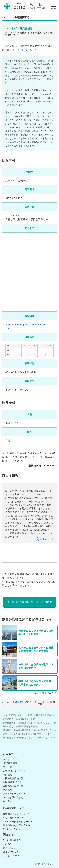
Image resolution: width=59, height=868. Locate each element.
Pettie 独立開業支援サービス (18, 822)
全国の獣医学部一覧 (13, 786)
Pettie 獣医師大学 (12, 840)
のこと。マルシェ (12, 855)
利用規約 (8, 790)
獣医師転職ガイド (12, 782)
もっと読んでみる (44, 693)
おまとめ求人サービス (14, 818)
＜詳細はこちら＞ (27, 50)
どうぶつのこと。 (12, 852)
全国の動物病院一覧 (13, 778)
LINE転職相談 (10, 763)
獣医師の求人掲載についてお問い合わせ (30, 602)
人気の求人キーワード (14, 771)
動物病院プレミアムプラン (17, 814)
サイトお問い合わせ (13, 797)
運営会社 (8, 801)
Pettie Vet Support (13, 829)
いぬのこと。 (10, 844)
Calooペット (47, 539)
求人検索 (31, 6)
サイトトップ (10, 759)
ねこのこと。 (10, 848)
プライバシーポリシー (14, 794)
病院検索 (41, 6)
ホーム (6, 702)
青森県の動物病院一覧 (25, 702)
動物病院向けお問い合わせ (17, 825)
